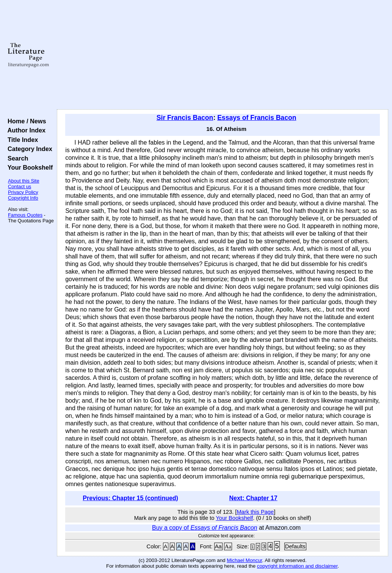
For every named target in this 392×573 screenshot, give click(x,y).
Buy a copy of (205, 528)
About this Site (24, 181)
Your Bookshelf (28, 167)
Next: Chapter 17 (253, 498)
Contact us (20, 187)
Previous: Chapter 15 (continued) (130, 498)
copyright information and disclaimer (297, 566)
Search (16, 158)
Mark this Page (255, 512)
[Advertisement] (223, 55)
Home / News (25, 121)
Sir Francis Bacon (185, 118)
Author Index (25, 130)
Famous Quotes (25, 215)
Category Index (28, 149)
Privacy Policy (23, 192)
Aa (218, 546)
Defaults (295, 546)
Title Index (21, 140)
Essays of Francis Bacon (257, 118)
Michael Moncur (244, 560)
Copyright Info (23, 198)
